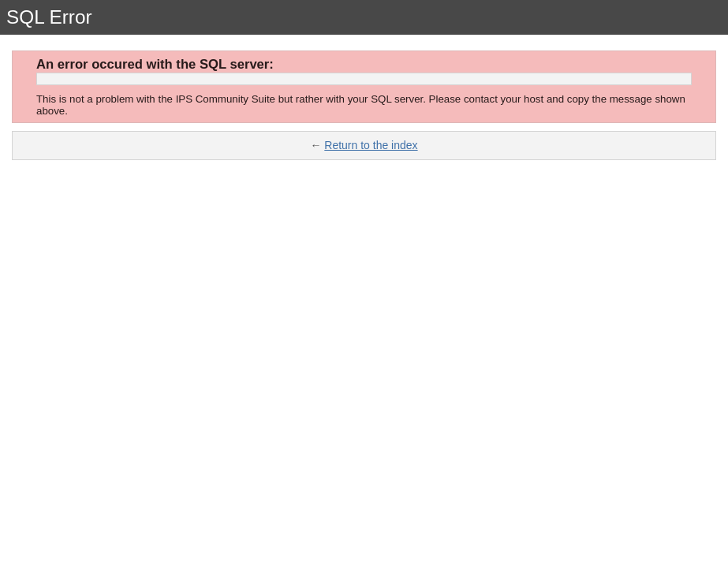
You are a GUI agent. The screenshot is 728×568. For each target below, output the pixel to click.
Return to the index (371, 145)
